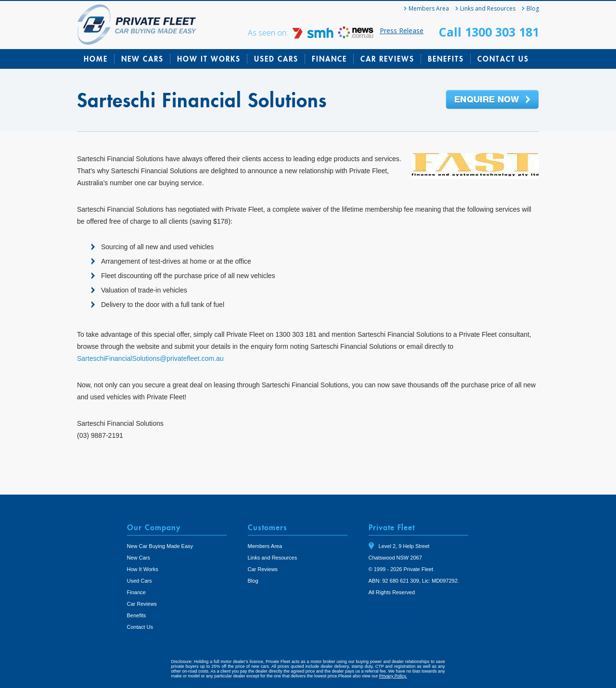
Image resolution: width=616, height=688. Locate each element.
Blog (533, 8)
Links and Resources (488, 8)
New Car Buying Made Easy (160, 546)
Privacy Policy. (393, 676)
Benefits (446, 59)
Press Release (402, 31)
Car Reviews (387, 59)
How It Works (209, 59)
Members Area (429, 8)
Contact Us (503, 59)
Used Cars (276, 59)
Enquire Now (492, 100)
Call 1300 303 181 (489, 32)
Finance (329, 59)
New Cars (142, 59)
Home (96, 59)
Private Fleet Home (137, 25)
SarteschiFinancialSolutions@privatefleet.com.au (150, 358)
